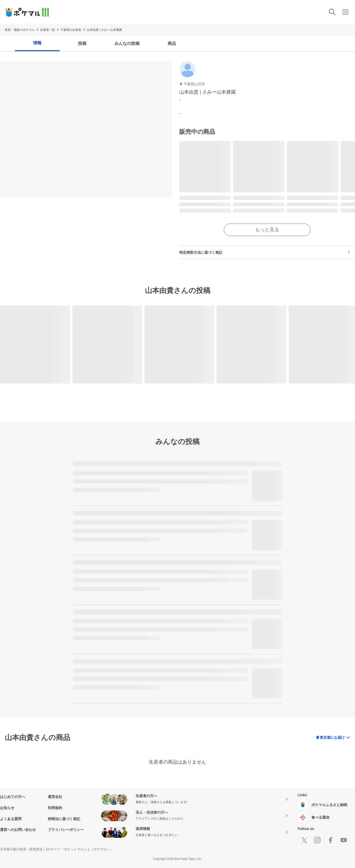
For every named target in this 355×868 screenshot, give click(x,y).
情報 (37, 43)
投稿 (82, 43)
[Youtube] (344, 840)
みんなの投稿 (127, 43)
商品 (172, 43)
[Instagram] (317, 840)
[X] (304, 840)
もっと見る (267, 230)
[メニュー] (345, 12)
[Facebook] (330, 840)
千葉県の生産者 (71, 30)
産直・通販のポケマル (20, 30)
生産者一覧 (48, 30)
